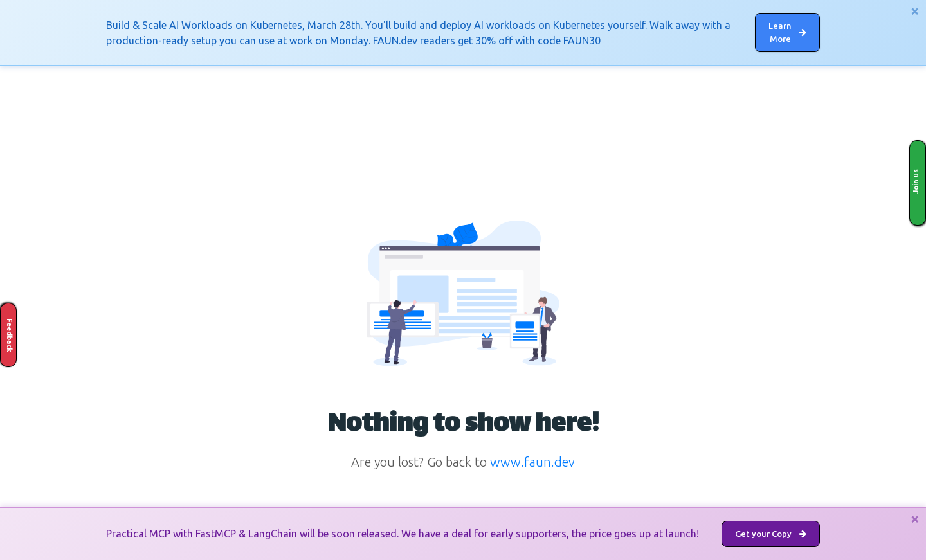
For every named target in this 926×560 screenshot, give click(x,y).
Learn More (787, 32)
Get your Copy (771, 534)
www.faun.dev (532, 462)
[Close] (915, 11)
